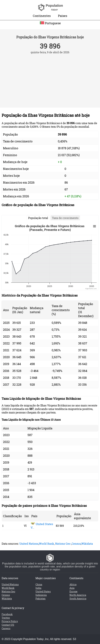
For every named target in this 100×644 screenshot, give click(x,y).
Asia (72, 588)
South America (78, 599)
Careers (6, 628)
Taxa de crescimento (65, 218)
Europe (73, 591)
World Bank (46, 544)
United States (43, 591)
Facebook (7, 614)
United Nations (29, 544)
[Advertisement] (50, 79)
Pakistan (40, 599)
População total (38, 218)
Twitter (6, 618)
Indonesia (41, 595)
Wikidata (87, 544)
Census (76, 544)
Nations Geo (63, 544)
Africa (73, 584)
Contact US (8, 625)
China (39, 584)
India (38, 588)
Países (63, 16)
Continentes (42, 16)
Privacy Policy (10, 621)
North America (78, 595)
